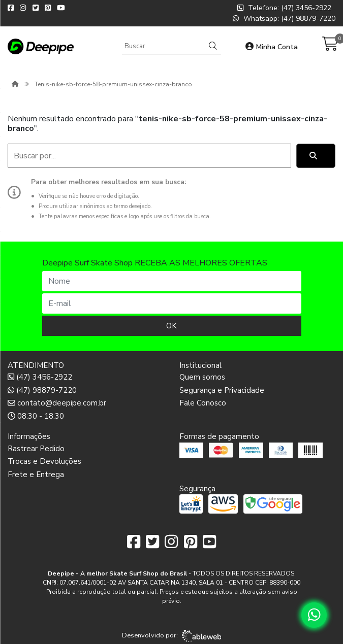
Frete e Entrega (36, 474)
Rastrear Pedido (36, 449)
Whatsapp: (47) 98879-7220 (284, 19)
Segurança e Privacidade (222, 390)
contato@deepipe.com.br (57, 403)
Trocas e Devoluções (44, 461)
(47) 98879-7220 (42, 390)
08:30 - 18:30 (36, 416)
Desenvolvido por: (171, 636)
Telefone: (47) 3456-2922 (284, 8)
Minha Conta (272, 47)
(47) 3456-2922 (40, 377)
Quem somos (202, 377)
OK (171, 326)
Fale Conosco (203, 403)
